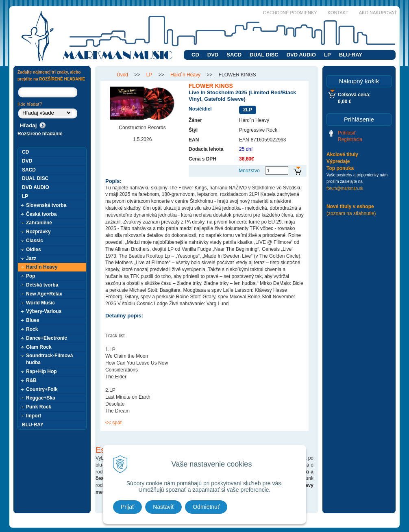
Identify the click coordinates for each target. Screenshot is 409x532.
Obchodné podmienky (290, 13)
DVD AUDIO (301, 55)
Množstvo (249, 171)
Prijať (127, 507)
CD (195, 55)
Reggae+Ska (41, 398)
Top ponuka (340, 168)
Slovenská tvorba (46, 205)
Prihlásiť (347, 133)
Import (34, 416)
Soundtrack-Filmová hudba (49, 359)
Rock (32, 329)
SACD (234, 55)
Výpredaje (338, 161)
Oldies (34, 250)
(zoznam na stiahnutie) (351, 213)
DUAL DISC (264, 55)
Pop (31, 276)
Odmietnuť (206, 507)
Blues (33, 320)
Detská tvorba (42, 285)
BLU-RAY (351, 55)
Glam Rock (39, 347)
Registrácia (350, 139)
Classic (35, 241)
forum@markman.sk (345, 188)
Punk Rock (39, 407)
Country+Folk (42, 389)
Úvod (122, 75)
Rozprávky (38, 232)
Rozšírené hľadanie (40, 134)
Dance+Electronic (47, 338)
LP (327, 55)
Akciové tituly (342, 154)
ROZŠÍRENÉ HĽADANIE (62, 79)
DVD (213, 55)
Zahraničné (39, 223)
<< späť (114, 423)
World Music (40, 303)
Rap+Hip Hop (41, 371)
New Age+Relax (44, 294)
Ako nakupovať (378, 13)
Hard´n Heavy (185, 75)
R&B (31, 380)
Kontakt (338, 13)
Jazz (31, 258)
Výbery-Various (44, 311)
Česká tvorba (41, 214)
